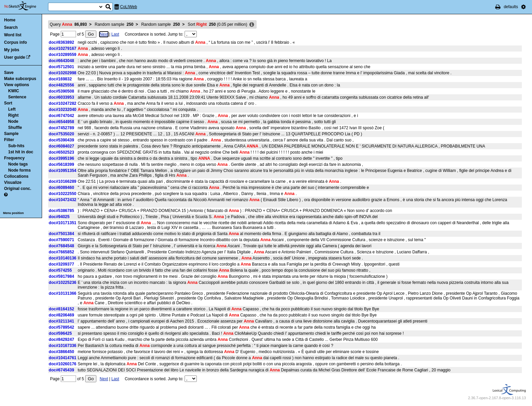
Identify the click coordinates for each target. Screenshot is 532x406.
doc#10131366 (63, 293)
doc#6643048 (62, 61)
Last (115, 34)
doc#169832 (60, 79)
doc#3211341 (62, 321)
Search (11, 27)
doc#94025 (59, 217)
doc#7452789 (62, 128)
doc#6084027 (62, 146)
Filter (9, 140)
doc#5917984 (62, 276)
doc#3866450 (62, 352)
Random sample (114, 24)
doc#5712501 (62, 67)
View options (17, 85)
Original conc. (18, 189)
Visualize (13, 182)
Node (13, 121)
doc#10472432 (63, 200)
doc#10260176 (63, 364)
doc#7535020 (62, 134)
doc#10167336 (63, 346)
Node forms (20, 170)
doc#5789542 (62, 327)
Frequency (14, 158)
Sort (8, 103)
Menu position (13, 213)
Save (9, 73)
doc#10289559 (63, 55)
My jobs (12, 50)
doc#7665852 (62, 252)
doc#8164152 (62, 309)
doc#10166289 (63, 181)
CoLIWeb (129, 7)
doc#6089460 (62, 188)
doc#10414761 (63, 358)
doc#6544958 (62, 122)
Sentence (17, 97)
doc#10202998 (63, 73)
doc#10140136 (63, 258)
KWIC (14, 91)
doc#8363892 (62, 42)
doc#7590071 (62, 240)
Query (68, 24)
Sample (11, 134)
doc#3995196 (62, 158)
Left (12, 109)
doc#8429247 (62, 340)
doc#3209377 (62, 264)
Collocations (16, 176)
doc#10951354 (63, 171)
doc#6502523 (62, 152)
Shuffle (15, 128)
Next (104, 34)
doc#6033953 (62, 97)
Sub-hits (16, 146)
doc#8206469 (62, 315)
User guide (15, 57)
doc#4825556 (62, 85)
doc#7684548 (62, 246)
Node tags (18, 164)
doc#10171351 (63, 223)
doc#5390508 (62, 91)
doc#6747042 (62, 116)
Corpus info (15, 42)
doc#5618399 (62, 165)
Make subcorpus (20, 79)
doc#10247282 (63, 103)
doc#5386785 (62, 211)
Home (10, 20)
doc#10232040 (63, 110)
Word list (13, 35)
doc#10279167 (63, 49)
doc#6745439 (62, 370)
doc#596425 (60, 333)
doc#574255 (60, 270)
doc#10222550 (63, 194)
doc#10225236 (63, 283)
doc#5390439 (62, 140)
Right (13, 115)
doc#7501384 (62, 234)
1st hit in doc (21, 152)
